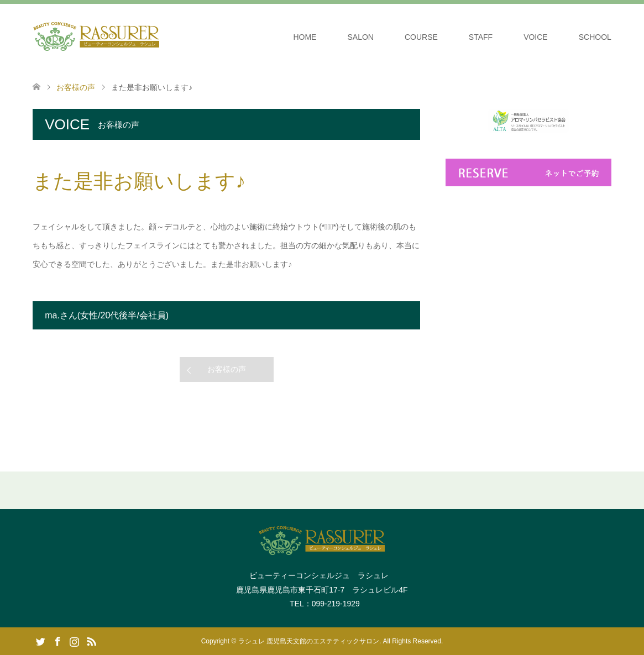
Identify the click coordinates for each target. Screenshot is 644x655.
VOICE (536, 37)
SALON (360, 37)
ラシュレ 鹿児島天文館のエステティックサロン (309, 641)
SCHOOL (595, 37)
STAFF (481, 37)
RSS (91, 641)
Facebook (57, 641)
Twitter (40, 641)
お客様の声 (227, 369)
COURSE (421, 37)
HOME (305, 37)
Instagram (74, 641)
